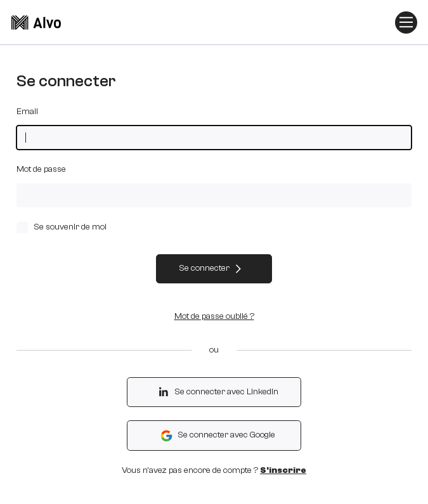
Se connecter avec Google (217, 436)
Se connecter (211, 268)
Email (27, 112)
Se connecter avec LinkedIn (217, 392)
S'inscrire (283, 470)
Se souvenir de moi (61, 228)
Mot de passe (41, 169)
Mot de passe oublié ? (214, 316)
